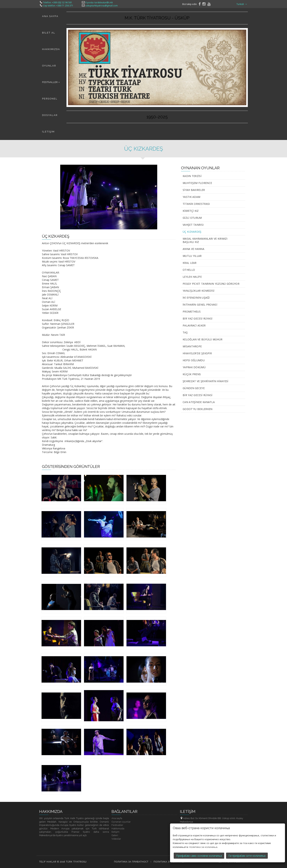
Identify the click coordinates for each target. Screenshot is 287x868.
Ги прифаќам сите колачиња (247, 844)
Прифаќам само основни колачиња (199, 844)
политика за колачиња (203, 835)
